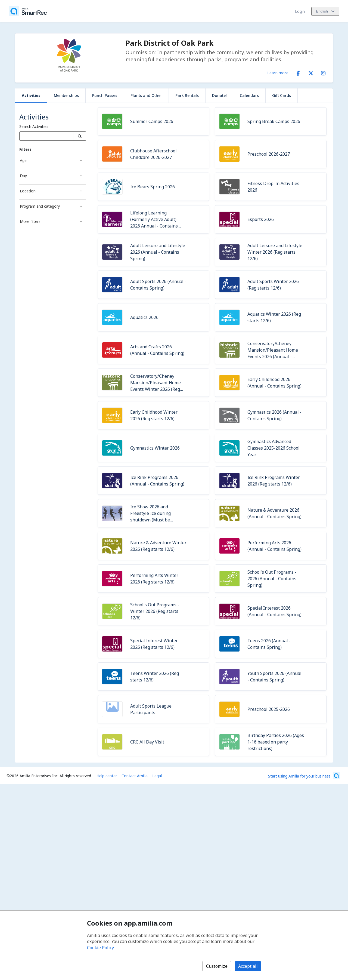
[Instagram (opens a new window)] (323, 72)
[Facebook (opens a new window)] (298, 72)
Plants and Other (146, 95)
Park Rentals (187, 95)
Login (300, 11)
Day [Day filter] (23, 176)
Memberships (66, 95)
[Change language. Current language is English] (325, 11)
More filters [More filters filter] (30, 221)
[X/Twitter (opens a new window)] (311, 72)
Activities (31, 95)
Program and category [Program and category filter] (40, 206)
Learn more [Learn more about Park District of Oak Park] (278, 73)
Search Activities (34, 126)
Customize (217, 966)
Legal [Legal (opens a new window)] (157, 776)
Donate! (219, 95)
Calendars (249, 95)
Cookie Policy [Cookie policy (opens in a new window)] (100, 948)
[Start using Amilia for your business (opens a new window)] (304, 776)
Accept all (248, 966)
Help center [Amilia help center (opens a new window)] (107, 776)
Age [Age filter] (23, 160)
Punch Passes (105, 95)
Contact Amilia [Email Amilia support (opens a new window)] (135, 776)
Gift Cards (282, 95)
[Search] (80, 136)
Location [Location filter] (28, 191)
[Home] (28, 11)
